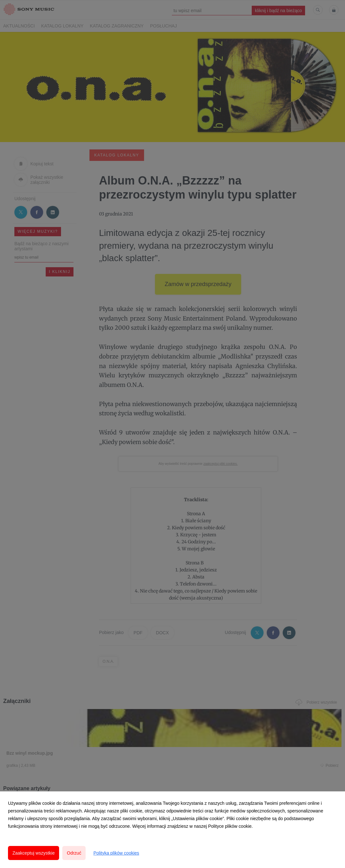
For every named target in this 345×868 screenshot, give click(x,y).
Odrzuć (74, 853)
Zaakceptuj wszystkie (34, 853)
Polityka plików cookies (116, 853)
